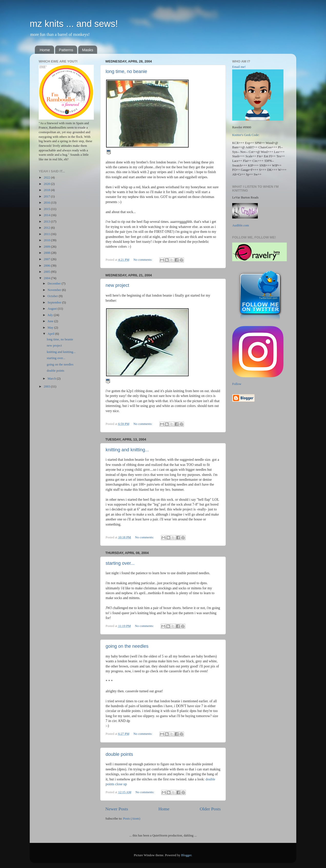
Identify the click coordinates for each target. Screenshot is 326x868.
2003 (47, 386)
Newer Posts (117, 809)
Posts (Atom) (132, 819)
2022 (47, 177)
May (51, 328)
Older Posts (210, 809)
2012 (47, 228)
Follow (237, 384)
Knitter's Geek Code (245, 135)
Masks (88, 50)
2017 (47, 196)
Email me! (239, 67)
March (52, 379)
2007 (47, 259)
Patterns (66, 50)
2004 (47, 278)
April (52, 334)
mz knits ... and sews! (74, 24)
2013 (47, 222)
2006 (47, 266)
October (53, 296)
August (53, 309)
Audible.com (241, 225)
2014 (47, 215)
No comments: (143, 260)
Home (45, 50)
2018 (47, 190)
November (55, 290)
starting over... (120, 563)
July (51, 315)
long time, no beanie (126, 71)
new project (117, 285)
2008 (47, 253)
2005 (47, 272)
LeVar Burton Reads (245, 197)
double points (119, 754)
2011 (47, 234)
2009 (47, 247)
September (55, 302)
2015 (47, 209)
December (55, 284)
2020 (47, 184)
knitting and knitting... (127, 450)
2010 (47, 240)
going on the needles (127, 646)
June (51, 321)
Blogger (186, 855)
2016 (47, 203)
